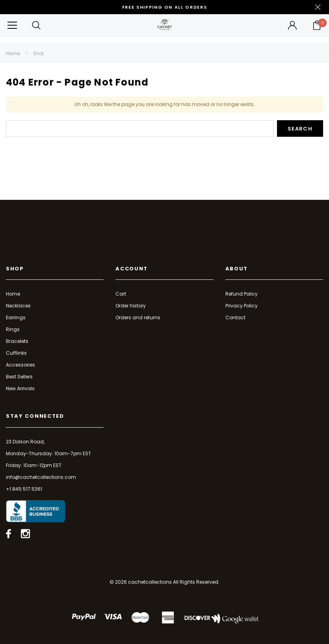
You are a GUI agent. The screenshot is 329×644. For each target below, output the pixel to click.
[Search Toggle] (37, 25)
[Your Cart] (317, 25)
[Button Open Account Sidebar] (292, 25)
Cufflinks (16, 353)
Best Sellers (19, 377)
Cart (121, 294)
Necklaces (18, 306)
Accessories (20, 365)
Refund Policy (242, 294)
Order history (131, 306)
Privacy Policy (242, 306)
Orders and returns (138, 317)
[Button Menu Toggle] (12, 25)
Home (13, 53)
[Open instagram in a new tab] (25, 534)
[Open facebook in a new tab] (8, 534)
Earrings (16, 317)
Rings (13, 329)
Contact (235, 317)
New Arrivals (20, 388)
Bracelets (17, 341)
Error (39, 53)
